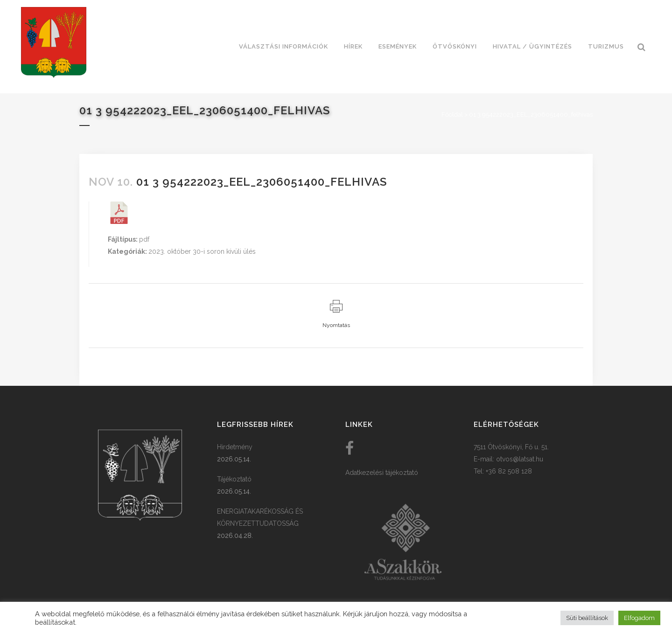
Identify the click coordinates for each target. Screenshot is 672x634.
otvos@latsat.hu (520, 459)
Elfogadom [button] (639, 618)
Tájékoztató (234, 479)
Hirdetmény (235, 447)
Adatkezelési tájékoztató (382, 473)
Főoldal (452, 115)
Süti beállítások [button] (587, 618)
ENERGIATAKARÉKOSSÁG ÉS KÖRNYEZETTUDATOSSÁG (260, 517)
